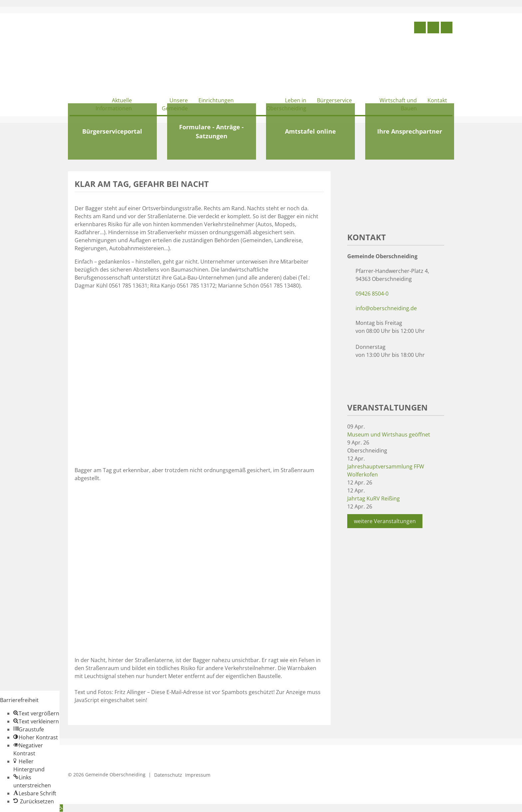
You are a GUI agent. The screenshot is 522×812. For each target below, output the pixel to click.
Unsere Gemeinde (175, 104)
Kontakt (437, 100)
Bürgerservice (334, 100)
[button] (36, 713)
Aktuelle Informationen (114, 104)
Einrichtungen (216, 100)
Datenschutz (168, 775)
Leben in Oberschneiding (286, 104)
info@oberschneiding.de (386, 308)
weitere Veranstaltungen (385, 521)
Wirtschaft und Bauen (398, 104)
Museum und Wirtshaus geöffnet (389, 434)
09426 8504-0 (372, 294)
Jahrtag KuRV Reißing (374, 498)
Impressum (198, 775)
